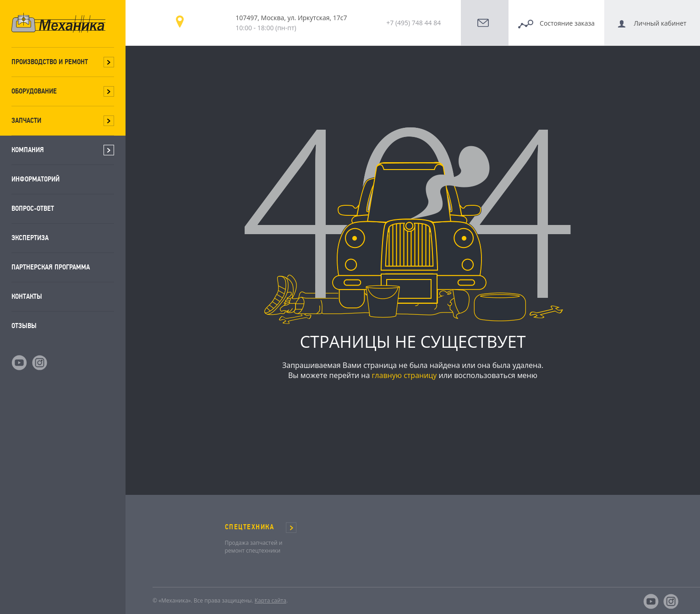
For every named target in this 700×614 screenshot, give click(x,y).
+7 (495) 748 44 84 (413, 23)
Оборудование (34, 91)
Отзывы (24, 326)
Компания (28, 150)
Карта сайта (271, 600)
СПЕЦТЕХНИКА (250, 527)
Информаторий (36, 179)
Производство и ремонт (50, 62)
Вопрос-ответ (33, 208)
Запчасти (26, 120)
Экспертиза (30, 238)
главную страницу (404, 375)
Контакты (27, 296)
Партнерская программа (51, 267)
